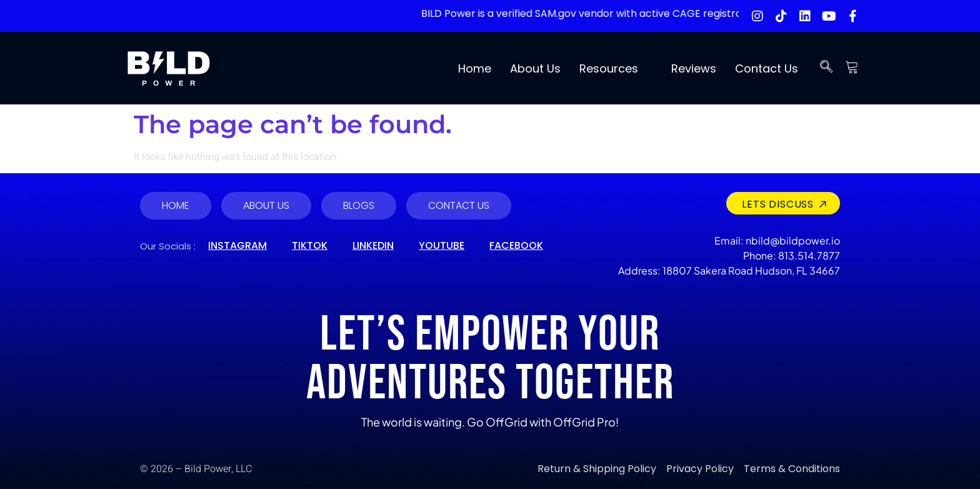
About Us (535, 68)
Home (475, 68)
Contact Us (767, 68)
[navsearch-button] (826, 68)
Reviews (694, 68)
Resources (614, 68)
